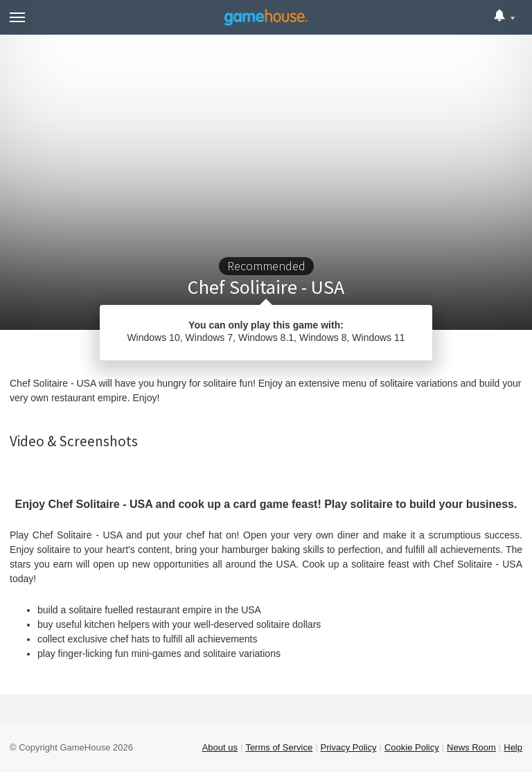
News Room (471, 747)
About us (220, 747)
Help (513, 747)
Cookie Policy (412, 747)
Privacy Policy (349, 747)
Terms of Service (279, 747)
